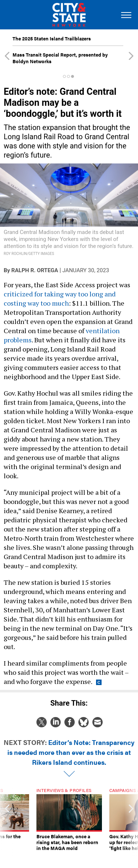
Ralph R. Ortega (35, 270)
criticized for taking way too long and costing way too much (60, 298)
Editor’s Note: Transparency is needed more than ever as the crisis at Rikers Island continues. (71, 752)
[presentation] (7, 822)
